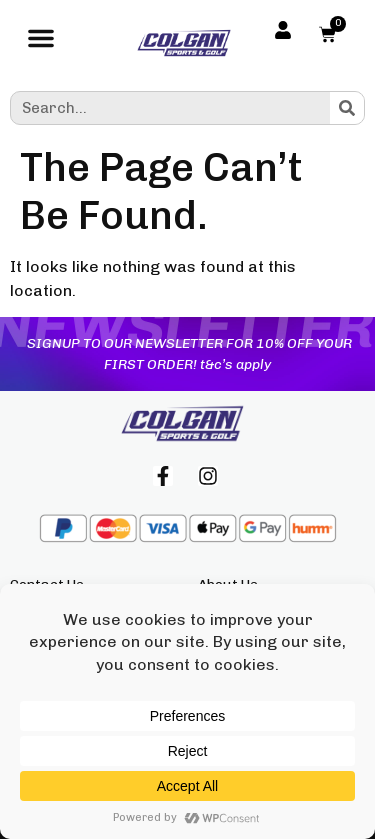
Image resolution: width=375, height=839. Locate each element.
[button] (41, 43)
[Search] (347, 108)
